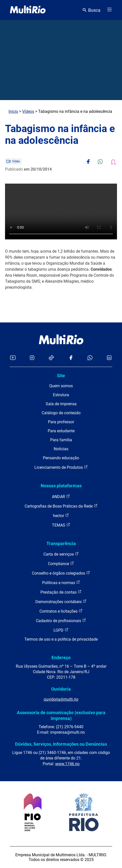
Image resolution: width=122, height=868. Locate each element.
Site (61, 376)
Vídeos (28, 111)
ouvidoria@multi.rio (61, 699)
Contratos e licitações (61, 611)
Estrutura (61, 395)
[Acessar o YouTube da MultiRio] (13, 358)
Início (13, 111)
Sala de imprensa (61, 404)
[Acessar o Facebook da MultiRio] (71, 358)
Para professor (61, 422)
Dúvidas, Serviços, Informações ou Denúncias (61, 744)
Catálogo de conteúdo (61, 413)
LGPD (61, 630)
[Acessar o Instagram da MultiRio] (32, 358)
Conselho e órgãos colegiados (61, 573)
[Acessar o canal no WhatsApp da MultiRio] (90, 358)
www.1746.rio (67, 764)
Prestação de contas (61, 592)
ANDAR (61, 496)
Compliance (61, 563)
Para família (61, 440)
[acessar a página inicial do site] (28, 10)
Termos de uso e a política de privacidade (61, 639)
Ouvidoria (61, 689)
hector (61, 515)
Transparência (61, 543)
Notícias (61, 449)
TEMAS (61, 525)
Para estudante (61, 431)
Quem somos (61, 386)
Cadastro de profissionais (61, 620)
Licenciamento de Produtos (61, 467)
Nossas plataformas (61, 486)
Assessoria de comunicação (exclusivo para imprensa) (61, 715)
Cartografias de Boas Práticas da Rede (61, 506)
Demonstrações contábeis (61, 601)
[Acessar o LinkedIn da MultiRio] (109, 358)
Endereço (61, 658)
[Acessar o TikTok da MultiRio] (51, 358)
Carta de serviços (61, 554)
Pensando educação (61, 458)
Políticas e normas (61, 582)
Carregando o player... (61, 211)
